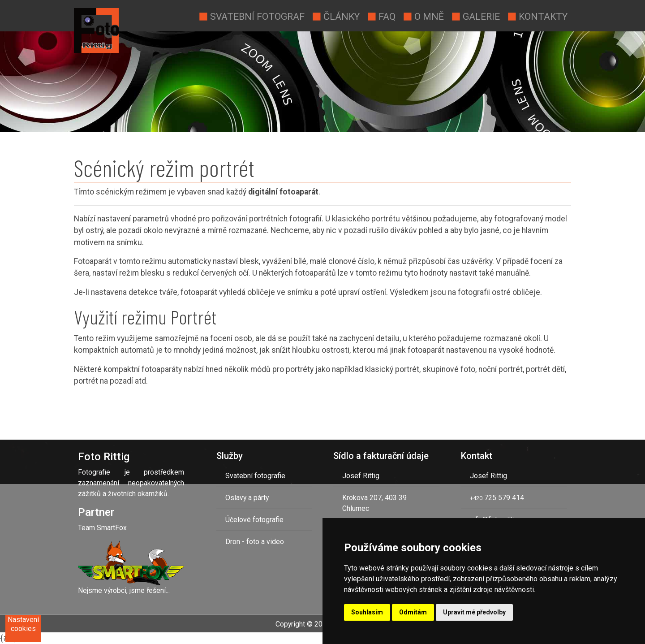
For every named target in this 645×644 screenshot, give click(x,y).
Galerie (475, 16)
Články (336, 16)
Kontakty (537, 16)
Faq (381, 16)
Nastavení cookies (23, 624)
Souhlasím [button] (367, 612)
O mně (423, 16)
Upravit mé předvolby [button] (474, 612)
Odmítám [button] (413, 612)
